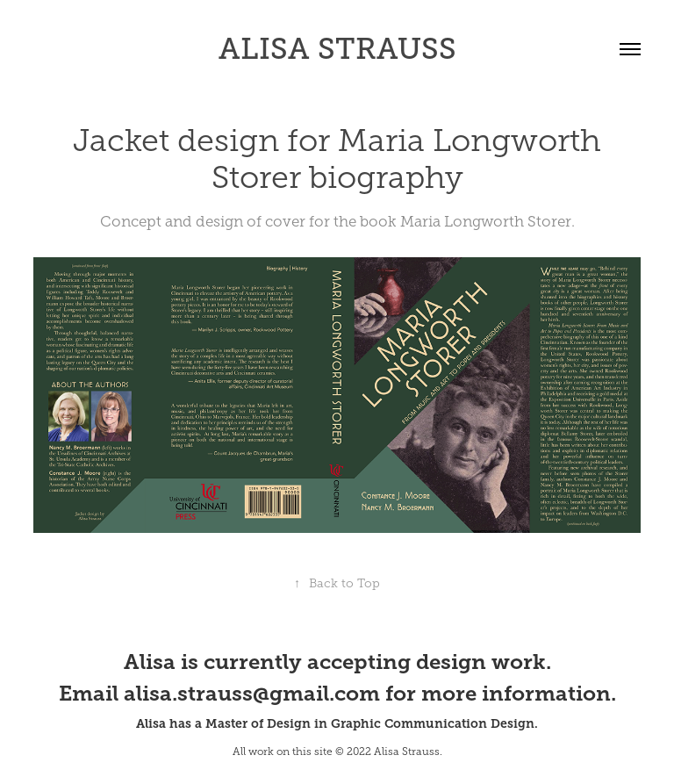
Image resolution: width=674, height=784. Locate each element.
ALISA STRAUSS (337, 49)
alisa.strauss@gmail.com (252, 694)
